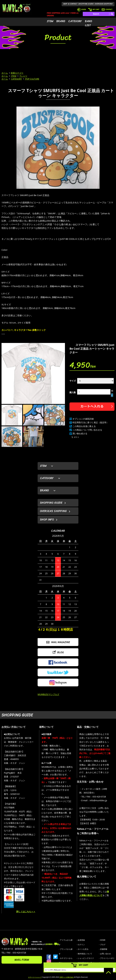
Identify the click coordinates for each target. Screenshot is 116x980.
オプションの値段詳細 (83, 419)
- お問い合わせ (105, 954)
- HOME (102, 940)
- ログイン (81, 945)
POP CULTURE (32, 79)
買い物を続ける (80, 433)
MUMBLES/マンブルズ (48, 694)
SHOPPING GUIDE (86, 4)
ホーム (5, 73)
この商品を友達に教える (84, 426)
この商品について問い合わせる (87, 430)
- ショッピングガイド (85, 958)
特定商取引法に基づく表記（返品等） (90, 422)
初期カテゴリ (17, 73)
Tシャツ (23, 76)
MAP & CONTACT (70, 4)
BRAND (61, 21)
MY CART (94, 9)
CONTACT (107, 9)
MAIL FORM (22, 960)
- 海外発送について (84, 954)
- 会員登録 (81, 940)
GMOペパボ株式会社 (66, 977)
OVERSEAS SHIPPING (104, 4)
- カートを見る (83, 949)
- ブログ (102, 945)
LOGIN (82, 9)
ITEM (50, 21)
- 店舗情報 (103, 949)
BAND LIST (89, 23)
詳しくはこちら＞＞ (26, 911)
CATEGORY (75, 21)
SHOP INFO (47, 520)
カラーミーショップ (35, 977)
